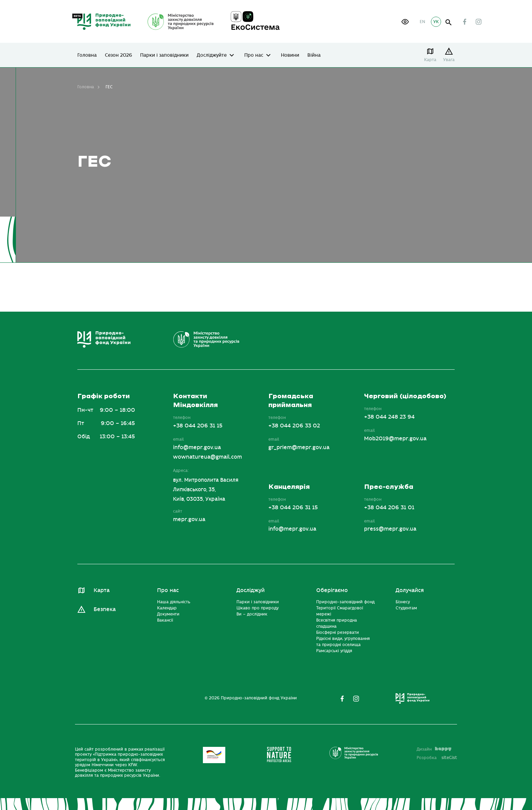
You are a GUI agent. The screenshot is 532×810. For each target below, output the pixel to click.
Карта (430, 60)
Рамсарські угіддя (334, 651)
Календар (167, 608)
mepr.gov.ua (189, 519)
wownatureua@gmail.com (207, 457)
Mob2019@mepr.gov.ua (395, 439)
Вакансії (165, 620)
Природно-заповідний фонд (345, 602)
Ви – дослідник (252, 614)
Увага (449, 60)
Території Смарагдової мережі (340, 611)
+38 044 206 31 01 (389, 508)
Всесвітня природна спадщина (337, 623)
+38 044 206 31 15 (198, 426)
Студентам (406, 608)
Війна (314, 55)
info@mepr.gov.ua (197, 447)
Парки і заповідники (164, 55)
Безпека (105, 609)
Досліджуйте (212, 55)
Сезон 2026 (118, 55)
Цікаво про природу (258, 608)
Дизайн (434, 749)
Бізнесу (403, 602)
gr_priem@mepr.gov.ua (299, 447)
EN (422, 22)
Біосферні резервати (338, 632)
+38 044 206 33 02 (294, 426)
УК (436, 22)
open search (449, 23)
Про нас (254, 55)
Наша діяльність (174, 602)
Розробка (437, 758)
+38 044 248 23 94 (389, 417)
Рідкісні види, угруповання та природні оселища (343, 642)
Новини (290, 55)
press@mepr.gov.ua (390, 529)
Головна (87, 55)
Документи (168, 614)
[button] (405, 22)
